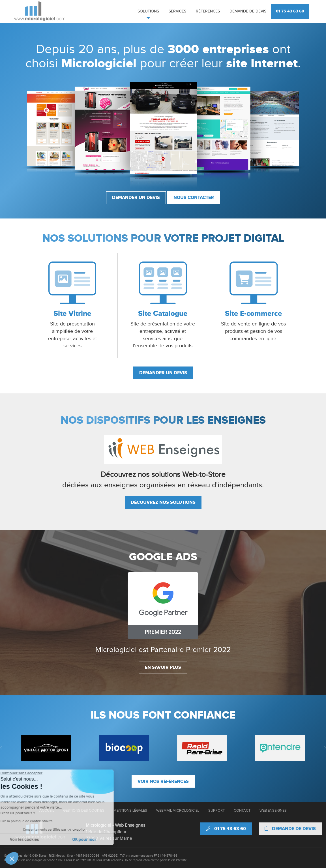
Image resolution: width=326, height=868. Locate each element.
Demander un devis (136, 198)
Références (208, 11)
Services (177, 11)
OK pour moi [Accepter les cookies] (42, 840)
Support (216, 811)
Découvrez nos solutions (163, 502)
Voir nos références (163, 781)
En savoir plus (163, 667)
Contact (242, 811)
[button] (12, 858)
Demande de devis (248, 11)
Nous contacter (194, 198)
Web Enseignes (273, 811)
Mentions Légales (130, 811)
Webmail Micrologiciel (178, 811)
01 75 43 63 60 (290, 11)
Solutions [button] (148, 11)
